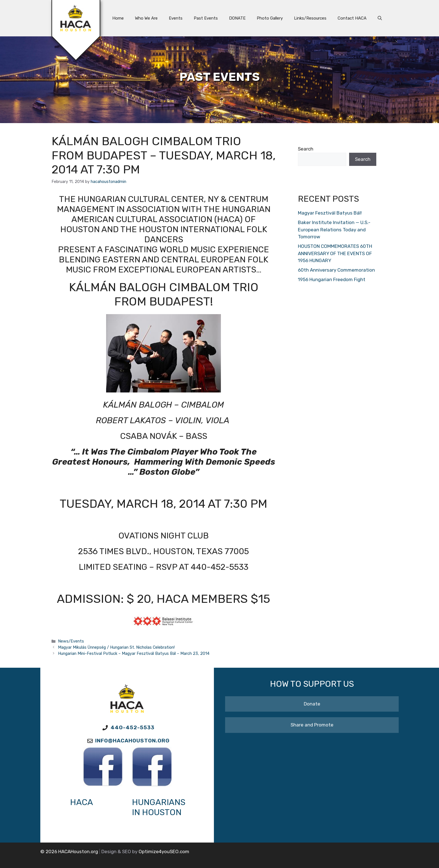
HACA (81, 802)
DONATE (237, 18)
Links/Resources (310, 18)
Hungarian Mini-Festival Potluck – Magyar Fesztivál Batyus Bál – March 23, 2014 (134, 653)
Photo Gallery (270, 18)
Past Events (206, 18)
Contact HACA (352, 18)
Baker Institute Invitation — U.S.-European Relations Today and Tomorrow (334, 230)
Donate (312, 704)
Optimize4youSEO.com (164, 851)
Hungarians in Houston (159, 807)
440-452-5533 (133, 727)
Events (176, 18)
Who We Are (146, 18)
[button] (380, 18)
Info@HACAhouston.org (132, 741)
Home (118, 18)
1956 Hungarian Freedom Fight (332, 279)
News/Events (71, 641)
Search (306, 149)
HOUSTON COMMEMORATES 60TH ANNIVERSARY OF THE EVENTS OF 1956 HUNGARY (335, 253)
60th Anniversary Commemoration (336, 270)
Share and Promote (312, 725)
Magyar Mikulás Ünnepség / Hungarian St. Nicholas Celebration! (116, 647)
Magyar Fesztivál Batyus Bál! (330, 213)
